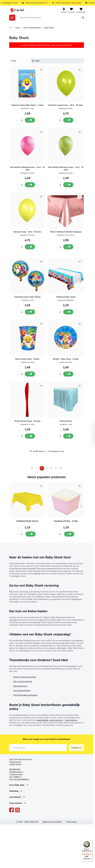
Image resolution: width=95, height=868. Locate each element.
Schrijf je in (76, 748)
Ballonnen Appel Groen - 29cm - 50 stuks (66, 105)
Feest (18, 28)
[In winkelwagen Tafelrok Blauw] (68, 436)
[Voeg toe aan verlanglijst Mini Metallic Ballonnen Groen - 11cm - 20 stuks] (80, 132)
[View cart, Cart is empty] (81, 10)
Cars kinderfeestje (22, 690)
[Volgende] (61, 468)
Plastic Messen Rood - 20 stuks (27, 421)
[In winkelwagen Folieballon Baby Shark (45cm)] (30, 312)
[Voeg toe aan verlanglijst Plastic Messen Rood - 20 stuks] (41, 386)
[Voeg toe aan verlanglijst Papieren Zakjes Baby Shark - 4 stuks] (41, 70)
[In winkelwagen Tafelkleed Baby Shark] (68, 312)
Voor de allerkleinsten (32, 28)
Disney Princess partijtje (25, 677)
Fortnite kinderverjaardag (25, 695)
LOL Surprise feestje (23, 681)
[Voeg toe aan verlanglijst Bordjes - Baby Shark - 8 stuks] (80, 324)
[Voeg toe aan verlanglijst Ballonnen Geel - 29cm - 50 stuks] (41, 197)
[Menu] (91, 841)
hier (49, 45)
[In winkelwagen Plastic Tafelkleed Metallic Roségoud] (68, 247)
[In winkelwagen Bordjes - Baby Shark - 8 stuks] (68, 374)
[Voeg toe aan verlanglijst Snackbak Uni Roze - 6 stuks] (80, 486)
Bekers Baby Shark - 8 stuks (27, 359)
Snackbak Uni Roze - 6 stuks (66, 521)
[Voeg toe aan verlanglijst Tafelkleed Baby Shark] (80, 262)
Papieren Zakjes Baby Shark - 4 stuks (27, 105)
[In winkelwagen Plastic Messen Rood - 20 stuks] (30, 436)
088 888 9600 (15, 770)
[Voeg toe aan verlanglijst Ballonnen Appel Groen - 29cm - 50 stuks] (80, 70)
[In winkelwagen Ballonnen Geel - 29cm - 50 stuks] (30, 247)
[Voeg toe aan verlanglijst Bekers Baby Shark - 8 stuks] (41, 324)
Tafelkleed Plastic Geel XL (27, 521)
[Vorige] (32, 468)
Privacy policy (71, 822)
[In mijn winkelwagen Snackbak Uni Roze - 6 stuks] (69, 534)
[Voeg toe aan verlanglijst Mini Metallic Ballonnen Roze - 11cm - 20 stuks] (41, 132)
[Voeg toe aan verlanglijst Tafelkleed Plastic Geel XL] (41, 486)
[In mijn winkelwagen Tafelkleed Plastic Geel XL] (31, 534)
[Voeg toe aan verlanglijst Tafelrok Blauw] (80, 386)
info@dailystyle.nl (16, 772)
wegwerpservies (56, 720)
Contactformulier (16, 775)
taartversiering (71, 720)
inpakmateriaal (42, 720)
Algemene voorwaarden (52, 822)
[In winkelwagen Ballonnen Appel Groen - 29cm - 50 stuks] (68, 120)
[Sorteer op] (19, 61)
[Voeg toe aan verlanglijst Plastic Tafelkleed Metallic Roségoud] (80, 197)
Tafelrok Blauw (66, 421)
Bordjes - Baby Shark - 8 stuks (66, 359)
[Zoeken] (83, 18)
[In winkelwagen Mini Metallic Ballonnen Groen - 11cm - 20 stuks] (68, 185)
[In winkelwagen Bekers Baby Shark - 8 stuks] (30, 374)
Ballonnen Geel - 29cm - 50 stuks (27, 232)
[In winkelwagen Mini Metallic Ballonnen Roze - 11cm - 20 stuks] (30, 185)
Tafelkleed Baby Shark (66, 297)
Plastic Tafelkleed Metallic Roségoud (66, 232)
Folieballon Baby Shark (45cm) (27, 297)
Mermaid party (20, 686)
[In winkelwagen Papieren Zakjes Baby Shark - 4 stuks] (30, 120)
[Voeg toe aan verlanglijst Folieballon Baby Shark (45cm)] (41, 262)
